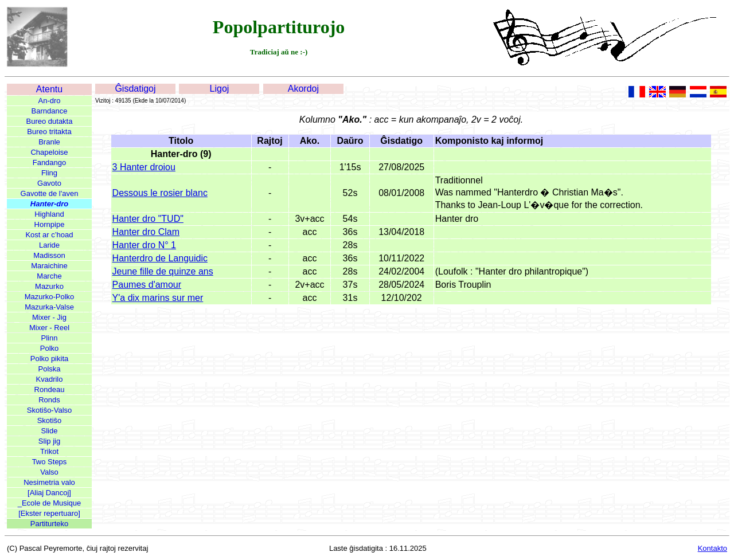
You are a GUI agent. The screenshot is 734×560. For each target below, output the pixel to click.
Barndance (50, 111)
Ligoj (220, 89)
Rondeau (50, 389)
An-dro (49, 101)
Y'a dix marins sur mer (158, 298)
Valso (49, 472)
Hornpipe (50, 224)
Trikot (49, 451)
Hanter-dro (49, 204)
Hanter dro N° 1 (144, 245)
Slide (50, 431)
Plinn (50, 338)
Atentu (49, 89)
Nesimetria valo (49, 482)
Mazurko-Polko (50, 297)
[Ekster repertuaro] (49, 513)
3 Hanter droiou (144, 167)
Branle (49, 142)
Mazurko (49, 286)
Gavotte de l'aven (50, 193)
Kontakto (712, 548)
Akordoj (303, 89)
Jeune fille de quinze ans (163, 271)
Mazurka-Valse (49, 307)
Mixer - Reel (49, 328)
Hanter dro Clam (146, 232)
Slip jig (49, 441)
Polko (50, 348)
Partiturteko (49, 524)
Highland (49, 214)
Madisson (49, 255)
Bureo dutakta (50, 121)
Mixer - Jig (49, 317)
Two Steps (50, 462)
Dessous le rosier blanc (160, 193)
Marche (49, 276)
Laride (49, 245)
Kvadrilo (50, 379)
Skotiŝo (50, 420)
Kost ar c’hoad (49, 235)
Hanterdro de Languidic (160, 258)
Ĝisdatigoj (135, 89)
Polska (49, 369)
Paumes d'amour (147, 285)
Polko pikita (49, 359)
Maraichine (49, 266)
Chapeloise (49, 152)
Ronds (49, 400)
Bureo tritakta (49, 132)
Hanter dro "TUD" (148, 219)
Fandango (50, 162)
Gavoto (49, 183)
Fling (49, 173)
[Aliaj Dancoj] (49, 493)
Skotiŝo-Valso (50, 410)
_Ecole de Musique (50, 503)
